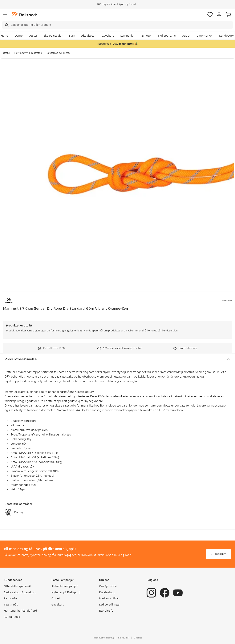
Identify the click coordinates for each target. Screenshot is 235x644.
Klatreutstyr (21, 53)
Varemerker (205, 36)
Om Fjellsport (108, 586)
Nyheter (146, 36)
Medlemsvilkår (109, 599)
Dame (19, 36)
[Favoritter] (210, 15)
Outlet (186, 36)
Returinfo (10, 599)
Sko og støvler (53, 36)
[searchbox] (121, 25)
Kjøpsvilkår (124, 638)
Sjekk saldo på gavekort (20, 592)
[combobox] (117, 25)
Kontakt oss (12, 617)
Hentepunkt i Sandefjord (20, 611)
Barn (72, 36)
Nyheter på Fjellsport (66, 592)
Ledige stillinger (110, 605)
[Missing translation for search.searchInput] (6, 25)
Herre (5, 36)
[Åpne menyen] (6, 15)
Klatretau (37, 53)
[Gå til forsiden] (24, 15)
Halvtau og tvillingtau (58, 53)
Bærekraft (106, 611)
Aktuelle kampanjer (65, 586)
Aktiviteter (88, 36)
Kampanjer (127, 36)
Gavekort (108, 36)
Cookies (138, 638)
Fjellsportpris (167, 36)
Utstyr (33, 36)
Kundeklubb (107, 592)
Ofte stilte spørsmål (17, 586)
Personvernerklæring (103, 638)
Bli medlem (219, 554)
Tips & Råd (11, 605)
